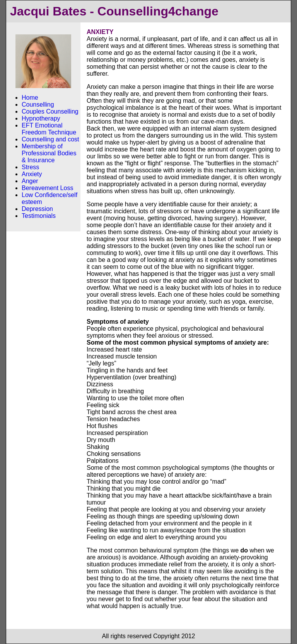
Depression (37, 209)
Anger (30, 181)
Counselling (38, 105)
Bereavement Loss (47, 188)
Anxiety (32, 174)
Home (30, 98)
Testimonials (39, 216)
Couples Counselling (50, 111)
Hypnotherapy (41, 118)
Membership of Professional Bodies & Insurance (49, 153)
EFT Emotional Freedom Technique (49, 129)
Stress (30, 167)
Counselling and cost (50, 139)
